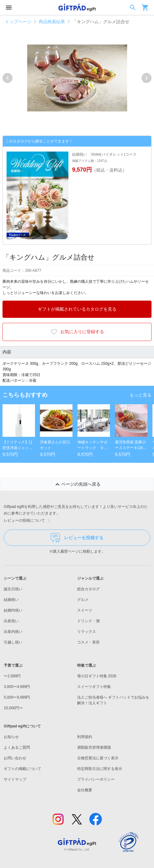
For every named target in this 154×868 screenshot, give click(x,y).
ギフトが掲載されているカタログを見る (77, 309)
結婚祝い (11, 600)
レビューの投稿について (28, 521)
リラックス (87, 632)
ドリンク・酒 (88, 621)
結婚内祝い (13, 610)
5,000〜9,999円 (17, 697)
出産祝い (11, 621)
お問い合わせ (15, 758)
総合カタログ (88, 589)
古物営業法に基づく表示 (98, 758)
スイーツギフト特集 (94, 687)
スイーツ (85, 610)
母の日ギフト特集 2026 (97, 676)
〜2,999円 (12, 676)
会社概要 (85, 790)
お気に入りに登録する (77, 332)
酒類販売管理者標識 (94, 747)
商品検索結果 (52, 22)
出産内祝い (13, 632)
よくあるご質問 (17, 747)
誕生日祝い (13, 589)
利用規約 (85, 737)
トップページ (18, 22)
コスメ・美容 (88, 642)
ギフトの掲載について (22, 769)
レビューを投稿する (77, 538)
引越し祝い (13, 642)
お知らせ (11, 737)
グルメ (83, 600)
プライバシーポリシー (96, 779)
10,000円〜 (13, 708)
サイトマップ (15, 779)
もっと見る (141, 395)
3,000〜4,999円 (17, 687)
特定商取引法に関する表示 (100, 769)
